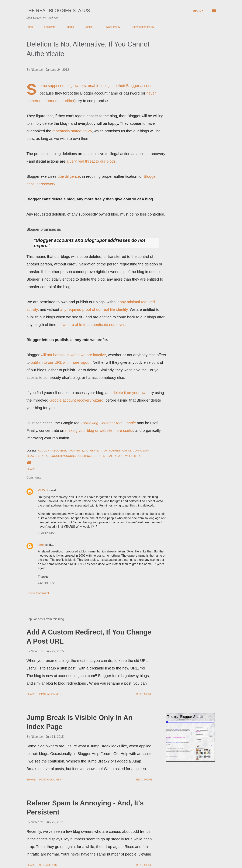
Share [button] (31, 469)
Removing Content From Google (109, 423)
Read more (144, 694)
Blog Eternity (37, 456)
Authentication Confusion (129, 451)
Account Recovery (52, 451)
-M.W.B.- (44, 490)
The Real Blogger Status (58, 10)
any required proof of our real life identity (94, 310)
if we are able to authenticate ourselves (93, 325)
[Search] (198, 11)
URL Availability (129, 456)
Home (29, 27)
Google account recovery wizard (76, 400)
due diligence (69, 176)
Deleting (83, 456)
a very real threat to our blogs (91, 161)
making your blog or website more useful (99, 431)
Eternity (98, 456)
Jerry (41, 545)
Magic (70, 27)
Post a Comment (38, 593)
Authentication (96, 451)
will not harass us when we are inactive (73, 355)
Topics (89, 27)
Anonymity (75, 451)
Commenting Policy (143, 27)
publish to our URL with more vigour (60, 362)
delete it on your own (130, 393)
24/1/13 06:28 (47, 583)
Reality (111, 456)
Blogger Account (62, 456)
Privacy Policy (112, 27)
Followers (50, 27)
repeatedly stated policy (72, 131)
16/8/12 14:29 (47, 533)
